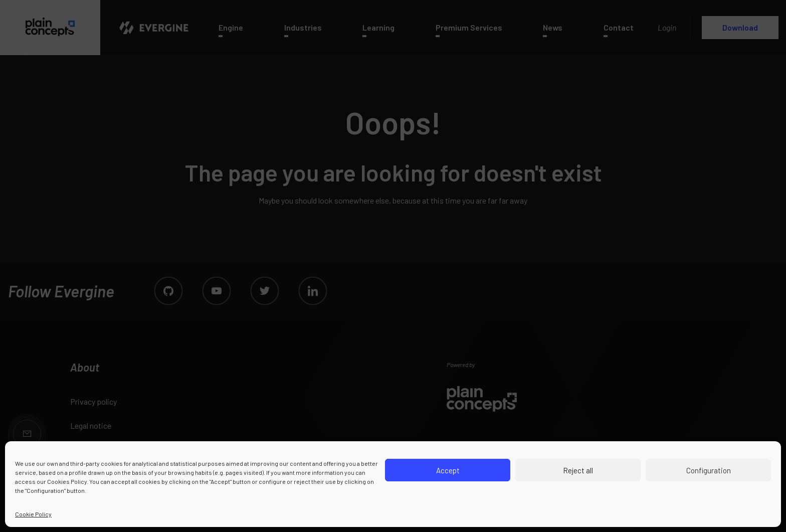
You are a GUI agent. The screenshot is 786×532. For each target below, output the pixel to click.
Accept (448, 470)
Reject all (578, 470)
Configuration (709, 470)
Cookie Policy (33, 514)
